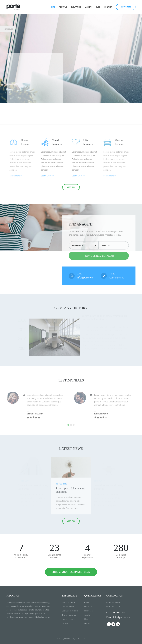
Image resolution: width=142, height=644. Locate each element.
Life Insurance (68, 607)
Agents (88, 7)
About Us (63, 7)
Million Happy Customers (21, 556)
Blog (98, 7)
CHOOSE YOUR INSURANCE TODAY (71, 572)
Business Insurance (70, 611)
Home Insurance (69, 619)
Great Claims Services (54, 556)
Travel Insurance (69, 615)
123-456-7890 (117, 283)
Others (65, 623)
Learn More (53, 176)
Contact (108, 7)
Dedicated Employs (121, 556)
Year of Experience (88, 556)
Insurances (76, 7)
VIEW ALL (71, 187)
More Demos (7, 29)
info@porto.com (86, 283)
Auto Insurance (68, 602)
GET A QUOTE (126, 7)
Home (52, 7)
